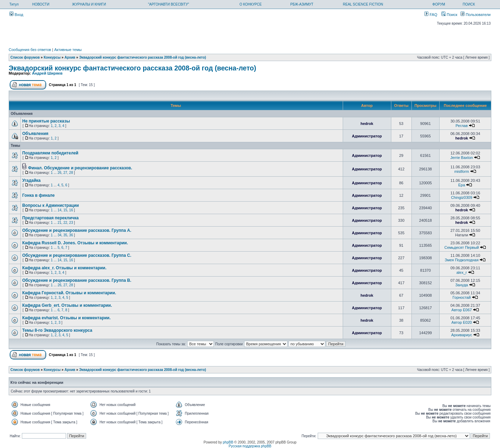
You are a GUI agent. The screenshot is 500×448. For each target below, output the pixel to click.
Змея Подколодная (462, 260)
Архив (70, 57)
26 (60, 173)
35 (65, 235)
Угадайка (31, 180)
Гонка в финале (38, 195)
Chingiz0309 (462, 197)
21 (60, 223)
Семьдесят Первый (462, 247)
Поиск (449, 15)
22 (65, 223)
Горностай (461, 297)
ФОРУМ (439, 4)
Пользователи (476, 15)
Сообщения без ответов (30, 50)
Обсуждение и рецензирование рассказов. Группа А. (77, 230)
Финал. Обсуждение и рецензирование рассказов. (80, 168)
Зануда (462, 285)
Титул (14, 4)
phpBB (228, 442)
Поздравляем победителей (50, 153)
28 (71, 173)
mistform (461, 171)
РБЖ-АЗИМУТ (302, 4)
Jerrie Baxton (462, 158)
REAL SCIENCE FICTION (363, 4)
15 (65, 210)
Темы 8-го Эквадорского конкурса (57, 330)
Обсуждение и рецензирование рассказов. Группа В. (77, 280)
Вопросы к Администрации (51, 205)
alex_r (461, 272)
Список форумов (25, 57)
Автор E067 (462, 310)
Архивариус (461, 335)
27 (65, 173)
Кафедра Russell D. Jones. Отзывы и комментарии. (75, 243)
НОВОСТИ (41, 4)
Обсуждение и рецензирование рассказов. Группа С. (77, 255)
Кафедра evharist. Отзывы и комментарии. (66, 318)
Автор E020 (462, 322)
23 (71, 223)
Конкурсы (52, 57)
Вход (16, 15)
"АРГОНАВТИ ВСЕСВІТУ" (168, 4)
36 (71, 235)
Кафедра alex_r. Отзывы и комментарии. (64, 268)
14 (60, 210)
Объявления (35, 134)
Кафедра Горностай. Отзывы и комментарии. (69, 293)
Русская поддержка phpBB (250, 446)
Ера (462, 185)
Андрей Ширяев (47, 73)
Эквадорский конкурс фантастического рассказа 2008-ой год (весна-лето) (143, 57)
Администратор (367, 136)
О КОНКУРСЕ (251, 4)
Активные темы (68, 50)
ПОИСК (469, 4)
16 (71, 210)
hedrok (367, 124)
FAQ (431, 15)
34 (60, 235)
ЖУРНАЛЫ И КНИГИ (89, 4)
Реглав (462, 126)
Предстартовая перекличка (51, 218)
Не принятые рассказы (46, 121)
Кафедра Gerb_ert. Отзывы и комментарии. (67, 305)
